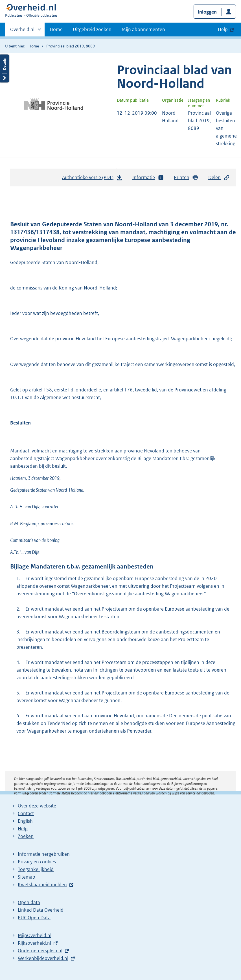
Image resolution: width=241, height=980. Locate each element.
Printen (186, 178)
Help (23, 829)
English (25, 821)
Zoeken (26, 836)
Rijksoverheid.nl (34, 943)
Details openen (5, 68)
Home (56, 29)
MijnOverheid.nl (35, 935)
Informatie (148, 178)
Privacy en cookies (37, 862)
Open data (29, 902)
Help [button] (223, 29)
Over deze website (37, 806)
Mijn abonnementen (143, 29)
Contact (26, 813)
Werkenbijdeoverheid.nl (43, 958)
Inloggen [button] (207, 12)
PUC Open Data (34, 918)
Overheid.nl (22, 31)
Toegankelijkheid (36, 869)
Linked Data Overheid (41, 910)
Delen (219, 178)
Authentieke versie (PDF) (92, 179)
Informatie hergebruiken (44, 854)
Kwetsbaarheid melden (42, 885)
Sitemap (27, 877)
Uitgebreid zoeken (92, 29)
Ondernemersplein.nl (40, 951)
